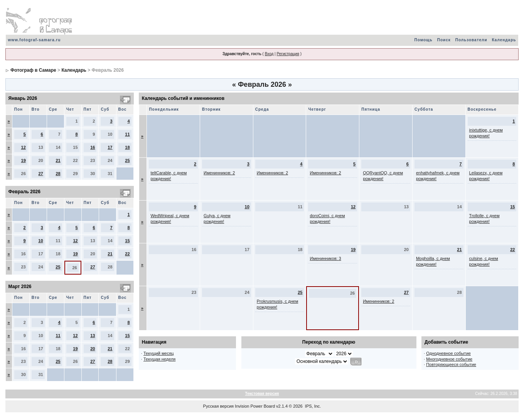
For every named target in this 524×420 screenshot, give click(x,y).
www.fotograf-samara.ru (35, 40)
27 (40, 174)
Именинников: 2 (219, 173)
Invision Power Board (255, 406)
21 (58, 160)
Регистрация (288, 54)
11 (127, 134)
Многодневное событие (449, 359)
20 (93, 349)
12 (24, 147)
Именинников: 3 (325, 258)
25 (127, 160)
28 (58, 174)
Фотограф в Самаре (33, 70)
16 (93, 147)
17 (110, 147)
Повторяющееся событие (451, 364)
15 (127, 241)
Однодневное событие (448, 353)
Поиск (444, 40)
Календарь (504, 40)
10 (40, 241)
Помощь (424, 40)
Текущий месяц (159, 353)
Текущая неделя (159, 359)
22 (127, 254)
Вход (269, 54)
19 (24, 160)
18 (127, 147)
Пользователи (471, 40)
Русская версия (218, 406)
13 (93, 336)
